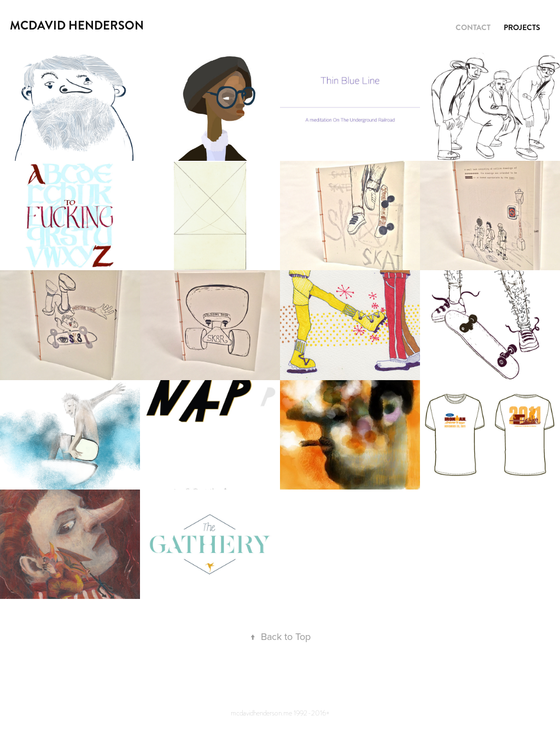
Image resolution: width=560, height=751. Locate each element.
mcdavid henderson (77, 25)
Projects (522, 27)
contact (473, 27)
